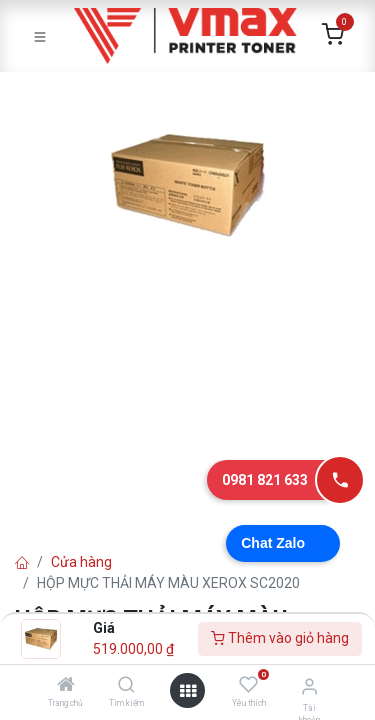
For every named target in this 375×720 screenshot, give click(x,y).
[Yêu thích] (248, 685)
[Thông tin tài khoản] (309, 686)
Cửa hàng (81, 562)
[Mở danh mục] (188, 691)
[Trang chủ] (66, 686)
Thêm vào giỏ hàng (280, 638)
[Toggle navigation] (40, 36)
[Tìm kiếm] (126, 686)
